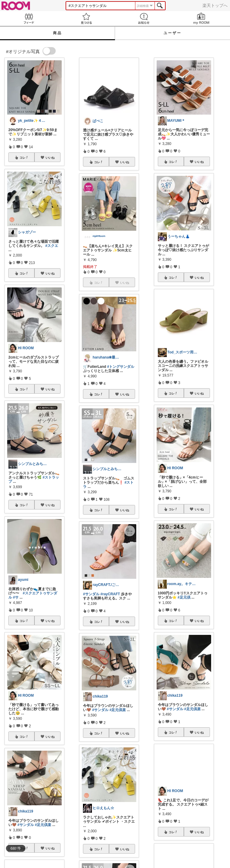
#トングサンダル (121, 367)
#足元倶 (184, 597)
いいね (50, 158)
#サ (16, 597)
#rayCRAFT (110, 594)
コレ (24, 158)
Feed (29, 18)
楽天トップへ (215, 5)
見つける (86, 18)
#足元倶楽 (43, 825)
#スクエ (52, 246)
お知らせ (144, 18)
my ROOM (201, 18)
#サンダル (26, 825)
